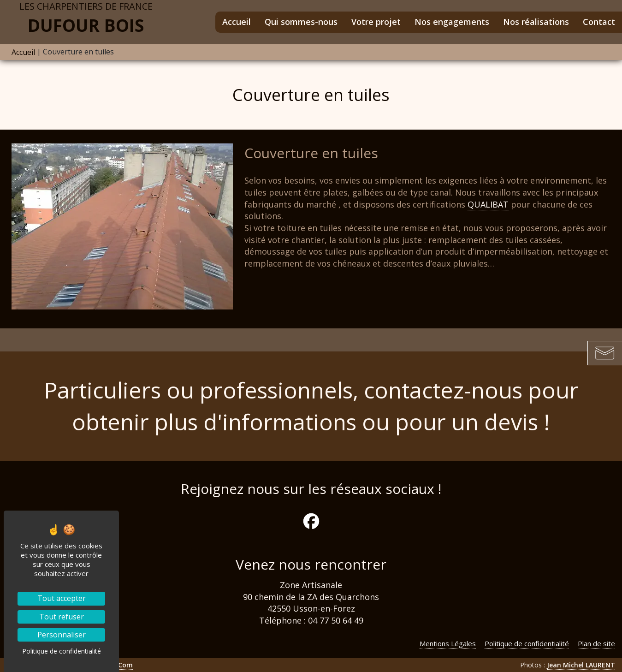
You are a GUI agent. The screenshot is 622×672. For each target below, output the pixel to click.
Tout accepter (62, 598)
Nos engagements (452, 22)
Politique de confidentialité (527, 643)
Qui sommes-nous (301, 22)
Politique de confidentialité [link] (62, 651)
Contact (599, 22)
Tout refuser (62, 617)
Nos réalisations (536, 22)
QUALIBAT (488, 204)
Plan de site (596, 643)
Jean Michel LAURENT (581, 665)
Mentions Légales (448, 643)
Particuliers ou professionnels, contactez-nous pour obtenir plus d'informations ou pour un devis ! (311, 406)
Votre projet (376, 22)
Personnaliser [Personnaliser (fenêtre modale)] (62, 635)
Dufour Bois (86, 18)
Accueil (237, 22)
